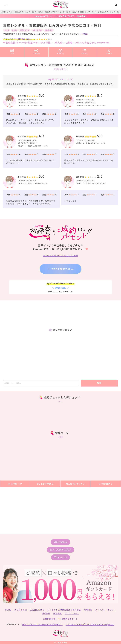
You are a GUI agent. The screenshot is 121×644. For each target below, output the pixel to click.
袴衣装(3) (61, 51)
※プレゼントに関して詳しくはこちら (60, 255)
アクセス (109, 51)
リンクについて (72, 613)
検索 (99, 383)
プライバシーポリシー (106, 610)
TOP (12, 51)
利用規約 (88, 610)
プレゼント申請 (45, 484)
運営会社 (46, 613)
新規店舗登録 (49, 619)
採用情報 (57, 613)
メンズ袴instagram (60, 550)
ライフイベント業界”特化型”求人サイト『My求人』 (90, 624)
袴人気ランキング (75, 484)
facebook (60, 557)
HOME (8, 610)
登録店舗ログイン (68, 619)
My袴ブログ (106, 484)
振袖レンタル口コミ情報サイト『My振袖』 (42, 624)
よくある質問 (21, 610)
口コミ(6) (36, 51)
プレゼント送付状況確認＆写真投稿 (64, 610)
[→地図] (84, 34)
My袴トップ (15, 484)
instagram (60, 542)
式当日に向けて (37, 610)
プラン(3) (85, 51)
